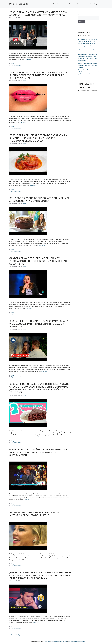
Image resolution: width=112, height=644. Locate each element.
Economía (63, 4)
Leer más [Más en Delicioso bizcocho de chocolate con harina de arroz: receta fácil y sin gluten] (42, 245)
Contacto (64, 642)
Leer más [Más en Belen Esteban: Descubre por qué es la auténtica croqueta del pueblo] (37, 560)
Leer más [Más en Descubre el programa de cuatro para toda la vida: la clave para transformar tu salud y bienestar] (44, 371)
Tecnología (88, 4)
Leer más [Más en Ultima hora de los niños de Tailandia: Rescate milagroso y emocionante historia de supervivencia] (27, 500)
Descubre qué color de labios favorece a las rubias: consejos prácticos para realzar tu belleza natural (38, 75)
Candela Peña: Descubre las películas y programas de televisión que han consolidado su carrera (39, 261)
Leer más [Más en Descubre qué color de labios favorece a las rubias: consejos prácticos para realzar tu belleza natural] (23, 123)
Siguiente (22, 635)
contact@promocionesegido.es (76, 642)
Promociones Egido (19, 4)
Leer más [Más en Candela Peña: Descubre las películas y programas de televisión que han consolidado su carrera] (29, 308)
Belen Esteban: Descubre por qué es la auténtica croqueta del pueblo (34, 514)
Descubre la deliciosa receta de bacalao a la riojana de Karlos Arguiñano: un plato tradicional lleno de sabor (38, 138)
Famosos (80, 4)
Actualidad (55, 4)
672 (16, 635)
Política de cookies (56, 642)
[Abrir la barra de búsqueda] (101, 4)
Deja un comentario (16, 65)
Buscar (80, 15)
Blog (96, 4)
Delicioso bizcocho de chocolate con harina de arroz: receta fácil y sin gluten (39, 200)
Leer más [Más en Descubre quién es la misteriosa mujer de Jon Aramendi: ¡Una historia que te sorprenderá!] (28, 60)
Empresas (72, 4)
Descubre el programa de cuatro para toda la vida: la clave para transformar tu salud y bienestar (39, 324)
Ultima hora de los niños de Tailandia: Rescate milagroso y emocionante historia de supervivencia (38, 452)
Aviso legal (47, 642)
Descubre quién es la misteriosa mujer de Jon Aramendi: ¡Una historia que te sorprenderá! (38, 14)
